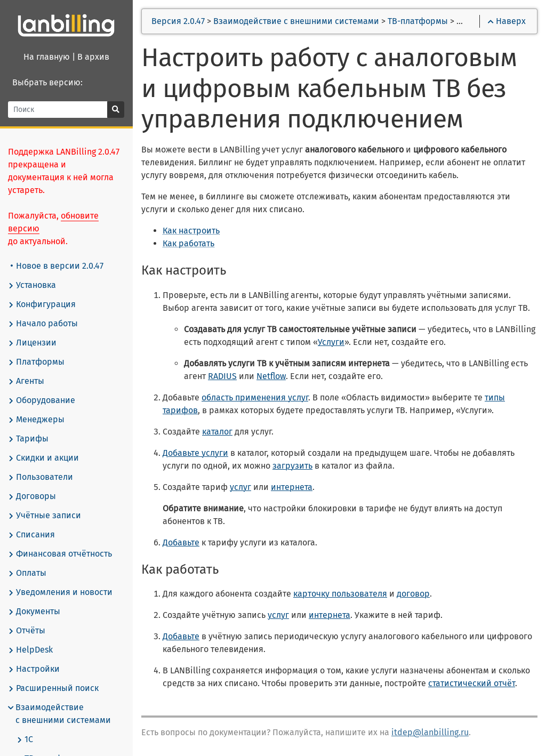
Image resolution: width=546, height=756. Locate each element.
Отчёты (27, 631)
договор (414, 594)
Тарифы (29, 439)
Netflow (272, 376)
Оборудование (42, 400)
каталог (218, 432)
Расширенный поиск (54, 688)
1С (25, 739)
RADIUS (223, 376)
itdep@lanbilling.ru (431, 732)
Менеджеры (37, 420)
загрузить (293, 466)
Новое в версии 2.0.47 (58, 266)
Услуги (332, 342)
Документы (35, 612)
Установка (33, 285)
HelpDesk (31, 650)
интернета (292, 487)
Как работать (189, 243)
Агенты (27, 381)
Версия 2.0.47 (179, 21)
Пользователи (41, 477)
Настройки (34, 669)
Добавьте (182, 542)
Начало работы (43, 324)
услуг (241, 487)
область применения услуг (255, 397)
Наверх (507, 21)
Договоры (33, 496)
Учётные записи (45, 516)
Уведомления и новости (61, 592)
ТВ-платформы (418, 21)
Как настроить (192, 231)
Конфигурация (42, 304)
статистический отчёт (472, 683)
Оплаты (28, 573)
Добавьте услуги (196, 453)
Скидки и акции (44, 458)
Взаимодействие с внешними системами (60, 714)
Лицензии (33, 343)
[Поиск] (58, 110)
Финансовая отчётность (61, 554)
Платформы (37, 362)
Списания (32, 535)
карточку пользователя (341, 594)
